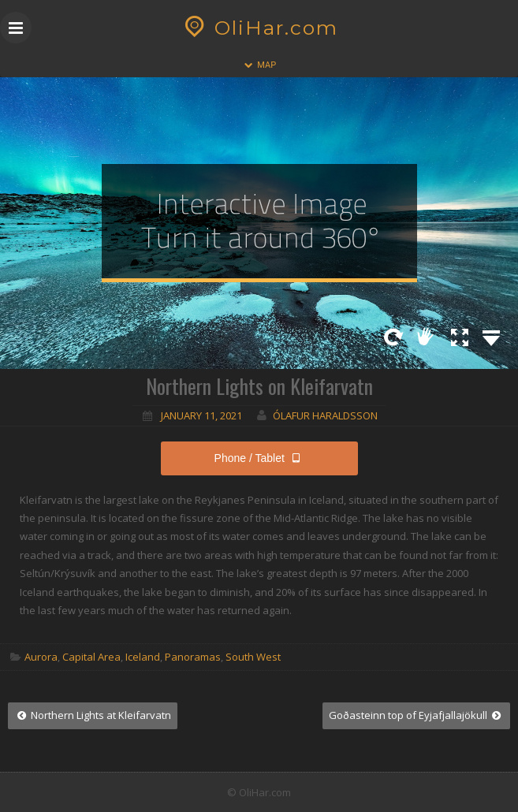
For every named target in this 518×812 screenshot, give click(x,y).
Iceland (143, 657)
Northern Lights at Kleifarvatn (93, 715)
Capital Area (91, 657)
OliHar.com (259, 28)
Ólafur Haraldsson (325, 415)
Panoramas (193, 657)
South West (253, 657)
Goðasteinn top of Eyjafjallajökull (416, 715)
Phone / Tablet (259, 458)
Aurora (41, 657)
